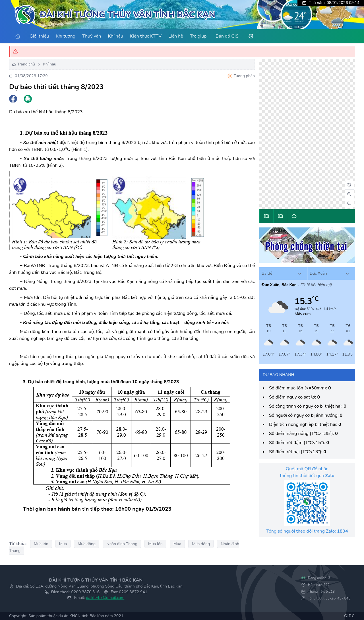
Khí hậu (115, 36)
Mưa (63, 544)
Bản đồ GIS (227, 36)
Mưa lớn (41, 544)
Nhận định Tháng (122, 544)
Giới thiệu (39, 36)
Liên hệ (176, 36)
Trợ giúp (198, 36)
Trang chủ (23, 64)
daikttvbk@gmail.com (105, 598)
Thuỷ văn (92, 36)
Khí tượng (66, 36)
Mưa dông (87, 544)
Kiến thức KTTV (146, 36)
